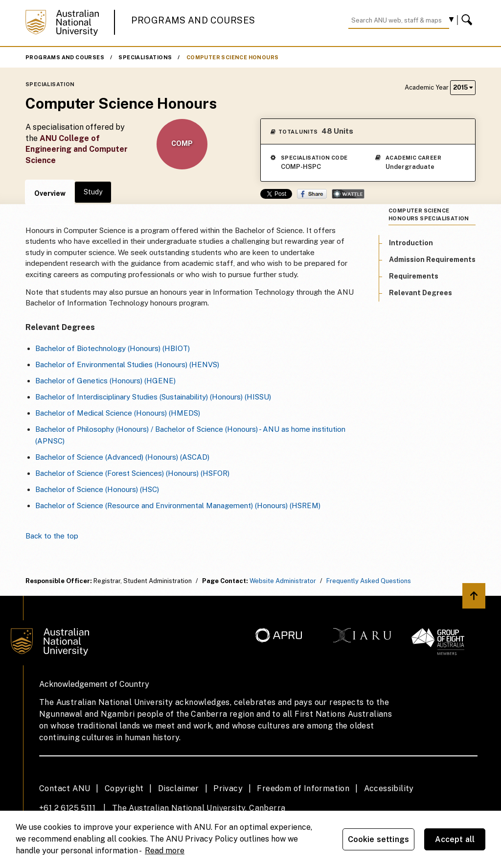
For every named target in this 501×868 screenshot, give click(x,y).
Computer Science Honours (233, 57)
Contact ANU (65, 788)
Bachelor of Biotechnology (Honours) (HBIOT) (113, 348)
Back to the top (52, 536)
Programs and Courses (193, 20)
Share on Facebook (312, 194)
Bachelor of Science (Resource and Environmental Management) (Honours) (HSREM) (178, 505)
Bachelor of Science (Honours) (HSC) (97, 489)
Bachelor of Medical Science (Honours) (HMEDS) (118, 413)
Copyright (124, 788)
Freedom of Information (303, 788)
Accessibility (389, 788)
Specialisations (145, 57)
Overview (50, 193)
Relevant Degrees (421, 293)
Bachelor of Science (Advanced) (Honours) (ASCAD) (122, 457)
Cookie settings (378, 839)
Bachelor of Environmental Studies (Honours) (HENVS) (127, 364)
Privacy (228, 788)
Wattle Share (348, 194)
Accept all (455, 839)
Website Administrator (283, 581)
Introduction (411, 243)
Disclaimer (179, 788)
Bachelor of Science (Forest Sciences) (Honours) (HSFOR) (132, 473)
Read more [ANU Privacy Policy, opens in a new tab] (165, 851)
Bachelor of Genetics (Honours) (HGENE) (105, 381)
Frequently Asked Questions (369, 581)
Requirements (414, 276)
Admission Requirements (432, 259)
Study (93, 192)
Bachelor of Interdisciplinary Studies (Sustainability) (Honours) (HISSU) (153, 397)
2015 (463, 87)
